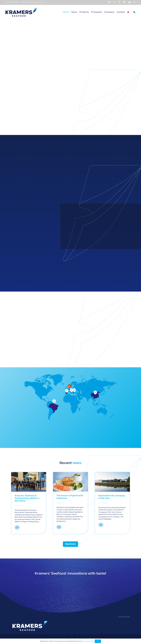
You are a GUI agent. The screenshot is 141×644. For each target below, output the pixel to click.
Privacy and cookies (88, 641)
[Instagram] (119, 2)
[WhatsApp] (135, 2)
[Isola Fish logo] (117, 625)
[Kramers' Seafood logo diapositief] (21, 12)
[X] (114, 2)
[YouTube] (129, 2)
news (77, 463)
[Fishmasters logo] (130, 625)
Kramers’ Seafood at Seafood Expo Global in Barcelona (27, 498)
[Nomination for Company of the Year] (112, 482)
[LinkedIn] (124, 2)
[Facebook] (109, 2)
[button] (134, 12)
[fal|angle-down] (70, 66)
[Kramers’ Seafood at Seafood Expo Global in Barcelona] (29, 482)
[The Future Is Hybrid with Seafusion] (71, 482)
